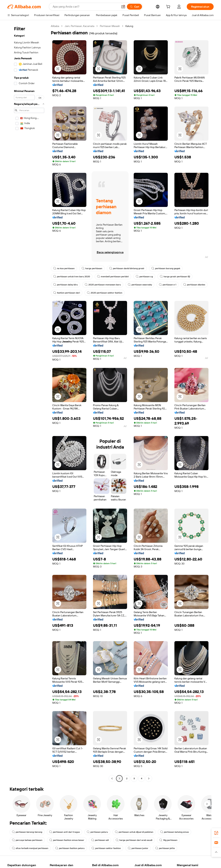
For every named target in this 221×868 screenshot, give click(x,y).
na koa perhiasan (64, 273)
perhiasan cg (146, 281)
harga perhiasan (93, 273)
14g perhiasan (172, 845)
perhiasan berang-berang (27, 837)
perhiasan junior (141, 853)
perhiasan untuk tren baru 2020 (72, 281)
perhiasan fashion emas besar (68, 845)
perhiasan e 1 (171, 289)
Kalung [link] (135, 26)
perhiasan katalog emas (178, 837)
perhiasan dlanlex (64, 298)
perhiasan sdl (102, 845)
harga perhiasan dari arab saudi (137, 845)
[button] (58, 69)
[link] (216, 833)
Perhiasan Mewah (114, 26)
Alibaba (55, 26)
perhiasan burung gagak (168, 273)
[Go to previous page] (112, 783)
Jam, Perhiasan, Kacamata (82, 26)
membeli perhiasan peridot (114, 281)
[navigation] (28, 405)
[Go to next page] (149, 783)
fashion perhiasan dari (96, 298)
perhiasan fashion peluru (71, 853)
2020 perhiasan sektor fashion (135, 298)
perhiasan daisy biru (66, 289)
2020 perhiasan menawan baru (104, 289)
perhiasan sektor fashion (108, 853)
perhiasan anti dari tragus (65, 837)
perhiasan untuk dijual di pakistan (136, 837)
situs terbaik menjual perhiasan (30, 853)
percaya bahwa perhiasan (28, 845)
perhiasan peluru (99, 837)
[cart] (168, 7)
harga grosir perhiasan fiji (177, 281)
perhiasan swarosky (142, 289)
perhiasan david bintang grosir (128, 273)
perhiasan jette (168, 853)
